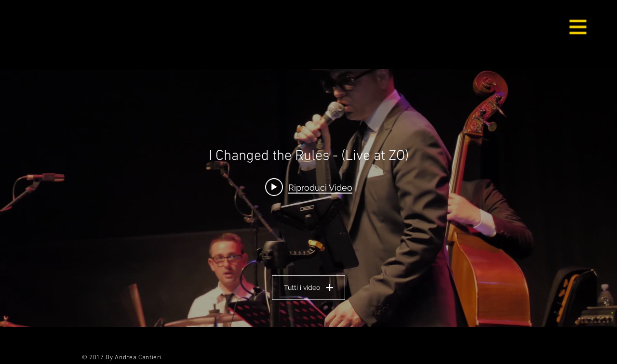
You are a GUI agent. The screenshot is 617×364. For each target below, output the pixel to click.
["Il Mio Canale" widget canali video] (308, 198)
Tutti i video (308, 287)
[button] (578, 27)
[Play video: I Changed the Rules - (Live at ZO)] (309, 187)
